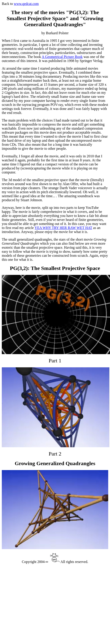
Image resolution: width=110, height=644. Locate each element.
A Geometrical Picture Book (62, 57)
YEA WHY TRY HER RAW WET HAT (63, 228)
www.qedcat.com (26, 4)
